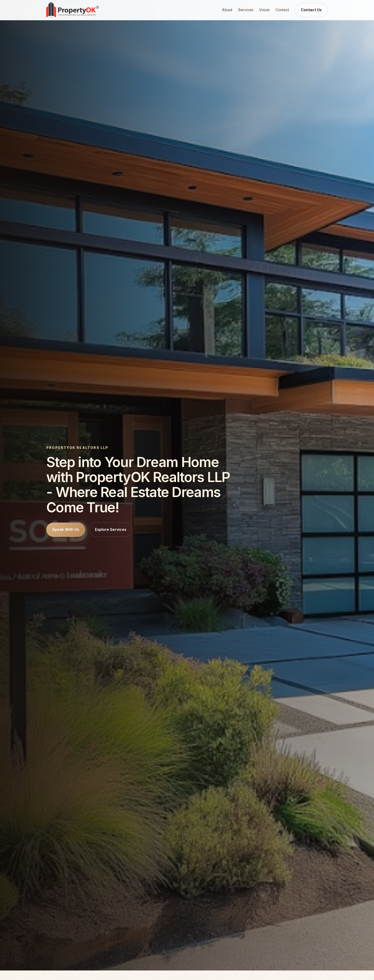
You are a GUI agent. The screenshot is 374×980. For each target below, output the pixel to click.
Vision (264, 10)
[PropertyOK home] (73, 10)
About (227, 10)
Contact (282, 10)
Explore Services (111, 529)
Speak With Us (66, 529)
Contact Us (311, 10)
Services (246, 10)
